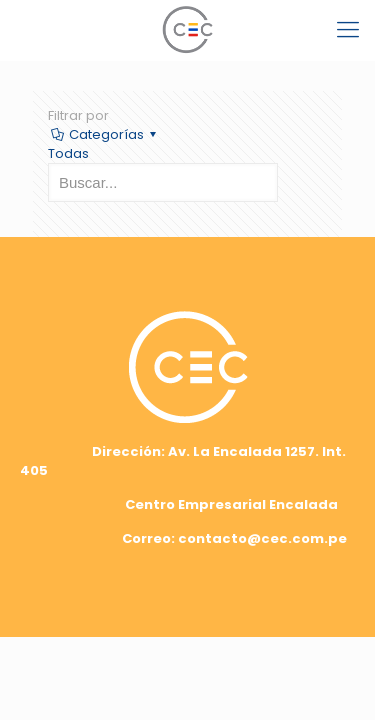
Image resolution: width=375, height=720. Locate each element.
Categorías (105, 134)
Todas (68, 153)
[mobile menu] (348, 30)
